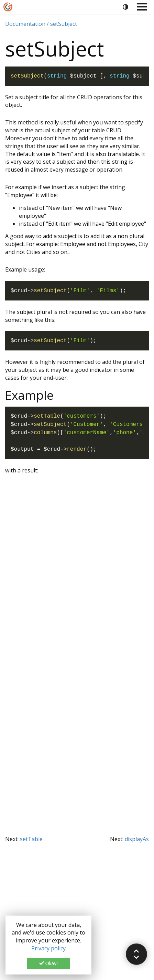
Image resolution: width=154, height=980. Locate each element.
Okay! (48, 963)
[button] (136, 954)
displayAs (137, 839)
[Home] (8, 7)
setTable (31, 839)
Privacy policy (48, 948)
